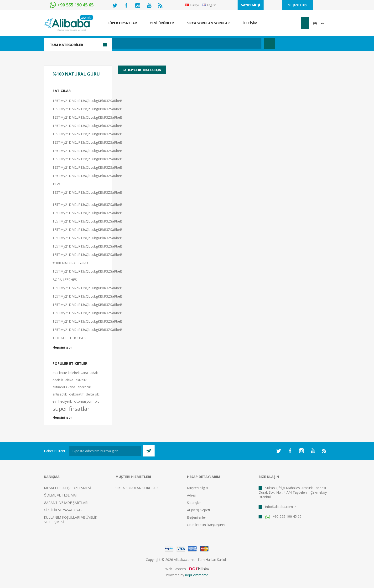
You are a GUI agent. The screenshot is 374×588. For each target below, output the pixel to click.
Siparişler (194, 503)
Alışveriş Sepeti (198, 510)
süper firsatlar (71, 409)
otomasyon (83, 401)
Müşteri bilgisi (197, 488)
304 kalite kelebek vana (70, 373)
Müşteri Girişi (297, 5)
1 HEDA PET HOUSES (69, 338)
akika (69, 380)
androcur (84, 387)
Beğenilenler (197, 517)
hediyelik (65, 401)
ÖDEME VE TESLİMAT (61, 495)
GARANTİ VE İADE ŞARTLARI (66, 503)
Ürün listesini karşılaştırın (206, 525)
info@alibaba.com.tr (281, 507)
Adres (191, 495)
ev (54, 401)
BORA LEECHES (65, 280)
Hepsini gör (62, 347)
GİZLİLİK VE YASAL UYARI (64, 510)
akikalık (81, 380)
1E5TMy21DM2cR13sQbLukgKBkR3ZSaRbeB (87, 101)
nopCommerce (197, 575)
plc (97, 401)
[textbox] (162, 43)
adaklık (58, 380)
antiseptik (60, 394)
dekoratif (76, 394)
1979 (56, 184)
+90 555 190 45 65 (283, 516)
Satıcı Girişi (251, 5)
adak (94, 373)
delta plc (93, 394)
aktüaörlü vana (64, 387)
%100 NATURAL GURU (70, 263)
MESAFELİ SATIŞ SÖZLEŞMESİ (67, 488)
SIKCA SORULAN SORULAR (137, 488)
